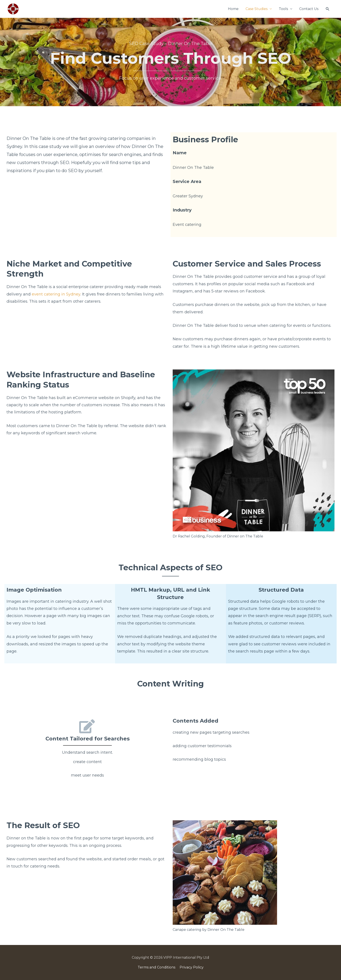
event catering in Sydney (56, 294)
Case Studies (257, 9)
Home (233, 9)
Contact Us (309, 9)
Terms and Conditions (156, 967)
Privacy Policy (192, 967)
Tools (283, 9)
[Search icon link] (328, 9)
